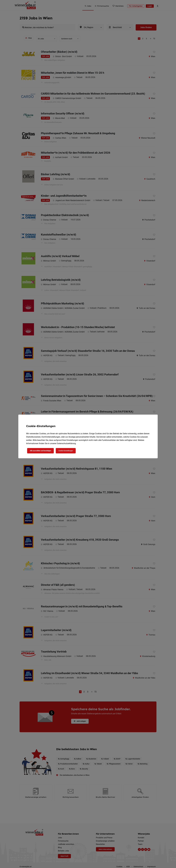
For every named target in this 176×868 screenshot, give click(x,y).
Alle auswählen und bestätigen (40, 451)
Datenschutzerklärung (66, 443)
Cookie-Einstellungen (66, 451)
